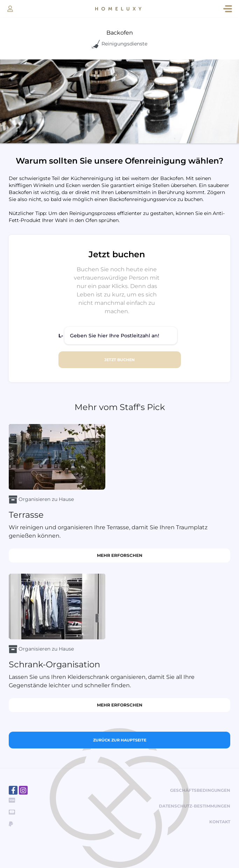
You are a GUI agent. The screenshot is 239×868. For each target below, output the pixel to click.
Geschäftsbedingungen (200, 790)
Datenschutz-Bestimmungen (195, 806)
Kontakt (220, 822)
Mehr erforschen (120, 555)
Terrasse (26, 515)
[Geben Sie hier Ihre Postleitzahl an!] (121, 336)
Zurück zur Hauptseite (120, 740)
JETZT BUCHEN (119, 360)
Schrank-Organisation (54, 664)
